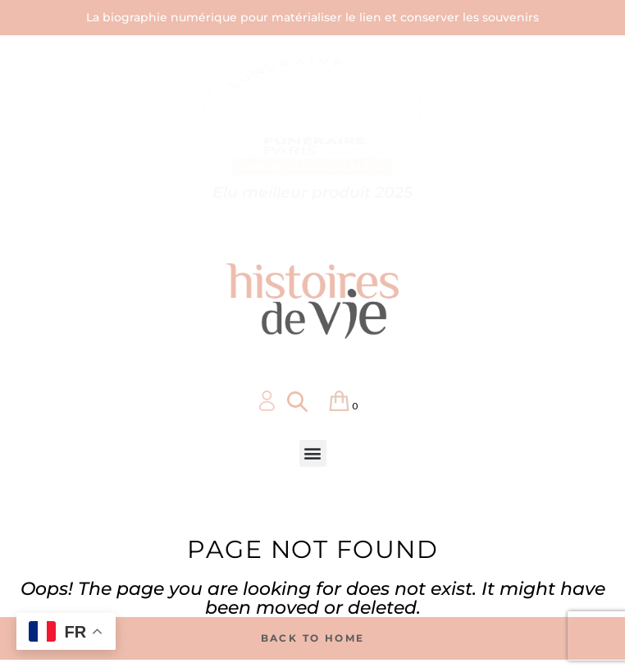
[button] (313, 453)
